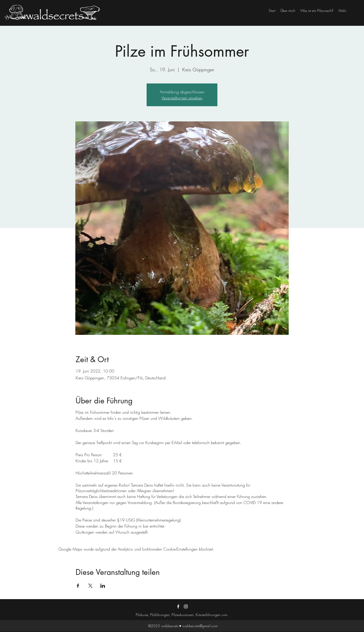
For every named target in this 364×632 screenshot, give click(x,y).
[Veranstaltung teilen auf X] (90, 586)
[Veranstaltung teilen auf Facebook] (78, 586)
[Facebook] (178, 606)
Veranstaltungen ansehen (182, 98)
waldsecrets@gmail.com (200, 626)
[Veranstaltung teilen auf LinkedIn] (103, 586)
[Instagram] (186, 606)
